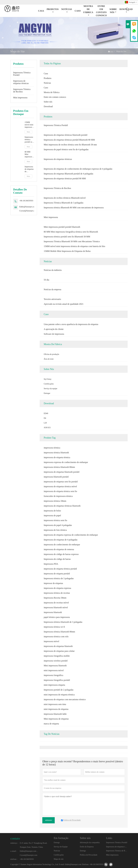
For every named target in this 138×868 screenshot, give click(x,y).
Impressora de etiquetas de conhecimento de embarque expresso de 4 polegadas (29, 169)
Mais (28, 132)
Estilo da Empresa (87, 847)
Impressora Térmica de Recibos (22, 90)
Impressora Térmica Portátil (22, 74)
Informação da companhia (90, 843)
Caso (78, 11)
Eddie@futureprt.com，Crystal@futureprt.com (28, 209)
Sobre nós (113, 11)
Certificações (49, 384)
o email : (14, 851)
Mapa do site (59, 859)
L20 (45, 423)
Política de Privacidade (89, 855)
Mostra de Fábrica (88, 11)
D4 (45, 418)
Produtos (53, 11)
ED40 (46, 413)
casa (112, 52)
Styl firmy (48, 379)
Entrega (57, 843)
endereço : (14, 843)
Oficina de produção (51, 354)
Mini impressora (20, 98)
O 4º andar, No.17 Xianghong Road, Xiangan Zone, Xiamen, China (33, 845)
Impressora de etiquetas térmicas (21, 82)
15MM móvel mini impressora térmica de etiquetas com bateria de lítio (29, 125)
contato (15, 838)
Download (48, 106)
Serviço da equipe (50, 389)
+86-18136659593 (26, 201)
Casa (41, 11)
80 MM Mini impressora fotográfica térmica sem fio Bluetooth (29, 154)
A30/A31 (47, 428)
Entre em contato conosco (101, 11)
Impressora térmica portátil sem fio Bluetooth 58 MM (29, 140)
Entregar (47, 393)
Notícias (67, 11)
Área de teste (49, 359)
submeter (48, 820)
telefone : (14, 859)
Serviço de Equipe (61, 847)
